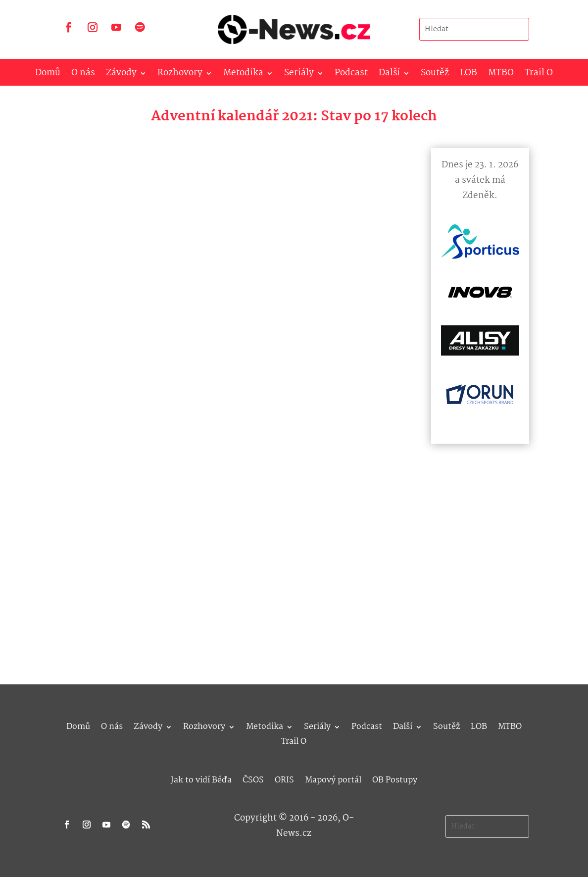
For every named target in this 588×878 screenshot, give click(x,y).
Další (389, 75)
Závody (121, 75)
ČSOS (253, 779)
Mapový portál (333, 779)
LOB (468, 75)
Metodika (243, 75)
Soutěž (435, 75)
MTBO (501, 75)
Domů (48, 75)
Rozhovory (180, 75)
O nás (83, 75)
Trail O (539, 75)
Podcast (351, 75)
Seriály (299, 75)
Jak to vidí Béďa (201, 779)
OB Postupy (395, 779)
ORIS (284, 779)
